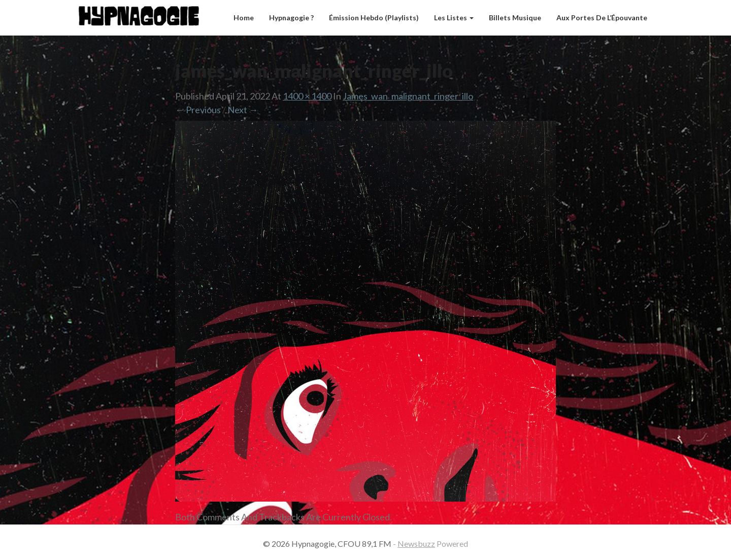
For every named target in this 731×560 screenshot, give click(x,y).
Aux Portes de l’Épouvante (602, 18)
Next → (243, 110)
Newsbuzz (416, 543)
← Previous (198, 110)
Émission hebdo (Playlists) (374, 18)
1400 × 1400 (307, 96)
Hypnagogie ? (291, 18)
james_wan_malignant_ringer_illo (408, 96)
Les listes (454, 18)
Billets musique (515, 18)
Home (244, 18)
